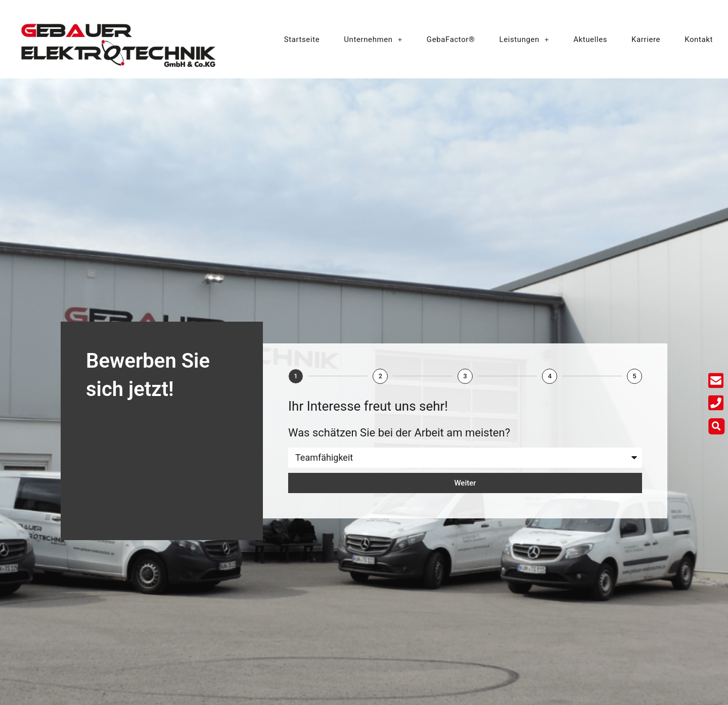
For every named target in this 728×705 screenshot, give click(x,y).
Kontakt (699, 39)
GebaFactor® (451, 39)
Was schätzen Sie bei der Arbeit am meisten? (399, 433)
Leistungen (524, 39)
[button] (717, 426)
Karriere (646, 39)
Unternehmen (373, 39)
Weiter (465, 483)
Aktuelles (590, 39)
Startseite (302, 39)
